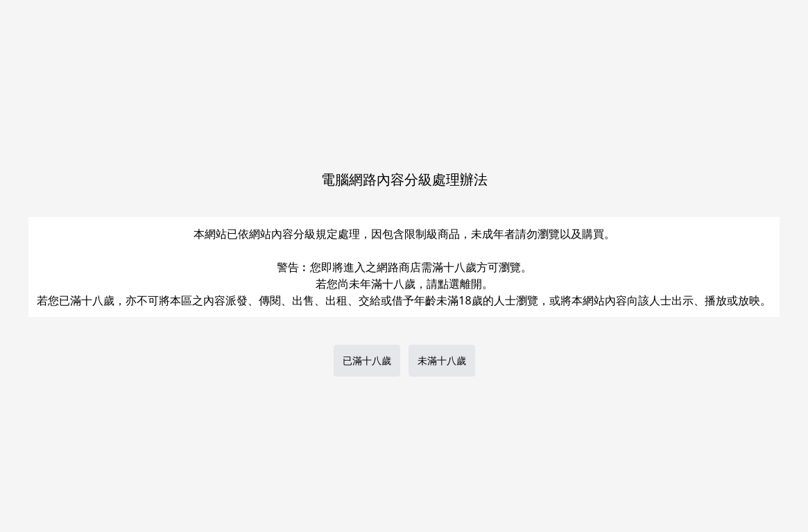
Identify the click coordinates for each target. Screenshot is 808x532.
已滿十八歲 (367, 360)
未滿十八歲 (442, 360)
